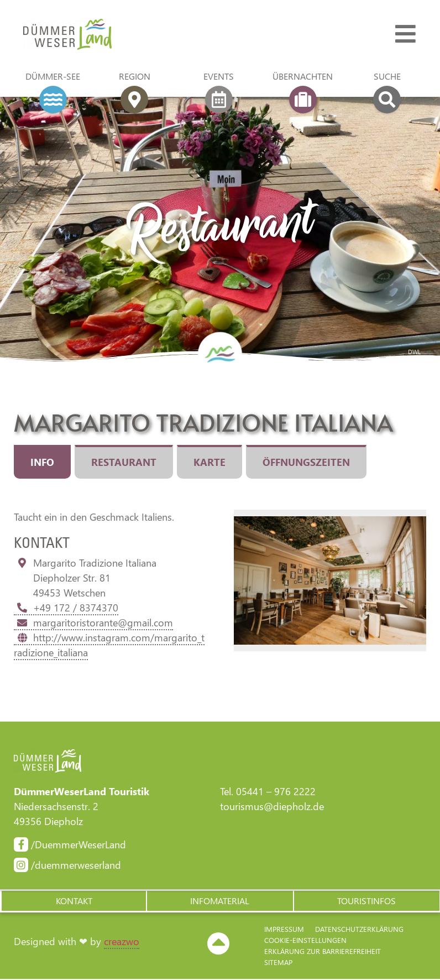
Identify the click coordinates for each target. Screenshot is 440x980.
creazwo (122, 942)
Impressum (284, 930)
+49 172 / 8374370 (66, 608)
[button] (73, 901)
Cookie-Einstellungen (305, 941)
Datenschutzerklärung (359, 930)
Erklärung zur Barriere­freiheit (323, 952)
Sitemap (278, 963)
